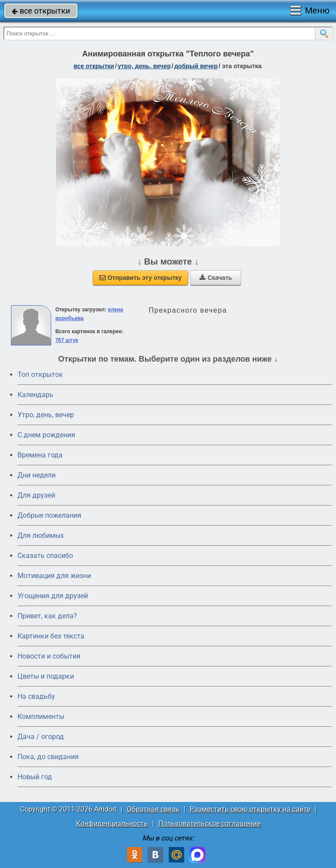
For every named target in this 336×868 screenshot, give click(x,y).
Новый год (35, 777)
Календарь (35, 395)
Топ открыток (40, 375)
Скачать (216, 278)
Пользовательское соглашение (209, 824)
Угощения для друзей (53, 596)
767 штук (66, 340)
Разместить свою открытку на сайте (250, 809)
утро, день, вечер (144, 66)
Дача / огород (41, 737)
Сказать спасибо (45, 556)
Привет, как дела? (47, 616)
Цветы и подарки (46, 676)
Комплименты (41, 716)
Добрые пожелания (49, 515)
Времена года (40, 455)
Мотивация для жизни (54, 576)
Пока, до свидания (48, 757)
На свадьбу (36, 696)
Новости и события (49, 656)
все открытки (41, 11)
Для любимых (41, 535)
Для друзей (36, 495)
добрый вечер (196, 66)
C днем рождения (46, 435)
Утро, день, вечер (46, 415)
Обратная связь (153, 809)
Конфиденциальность (112, 824)
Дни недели (37, 475)
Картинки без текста (51, 636)
